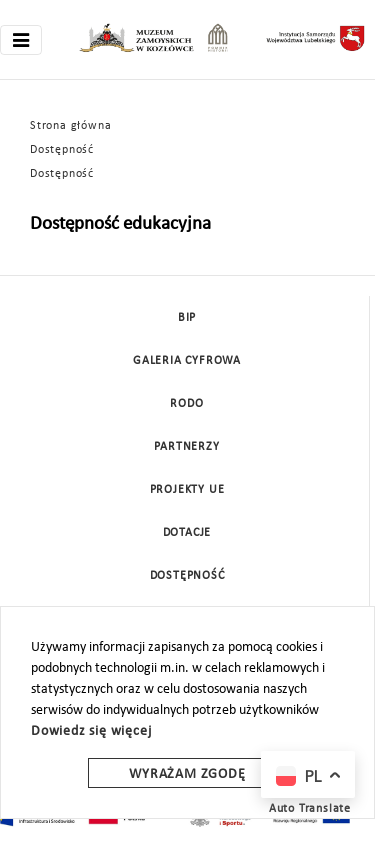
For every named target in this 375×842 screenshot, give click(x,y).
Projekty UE (187, 490)
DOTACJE (187, 533)
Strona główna (70, 126)
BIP (187, 318)
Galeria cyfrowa (187, 361)
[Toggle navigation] (21, 40)
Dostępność (62, 150)
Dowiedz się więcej (91, 731)
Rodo (186, 404)
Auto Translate (310, 809)
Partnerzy (186, 447)
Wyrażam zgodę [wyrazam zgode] (187, 774)
